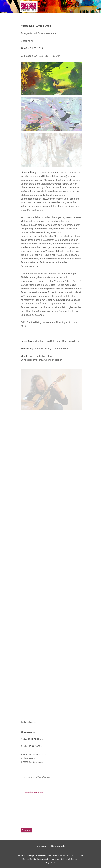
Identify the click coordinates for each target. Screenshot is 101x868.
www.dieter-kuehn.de (32, 792)
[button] (51, 78)
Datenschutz (58, 846)
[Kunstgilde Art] (50, 6)
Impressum (42, 846)
